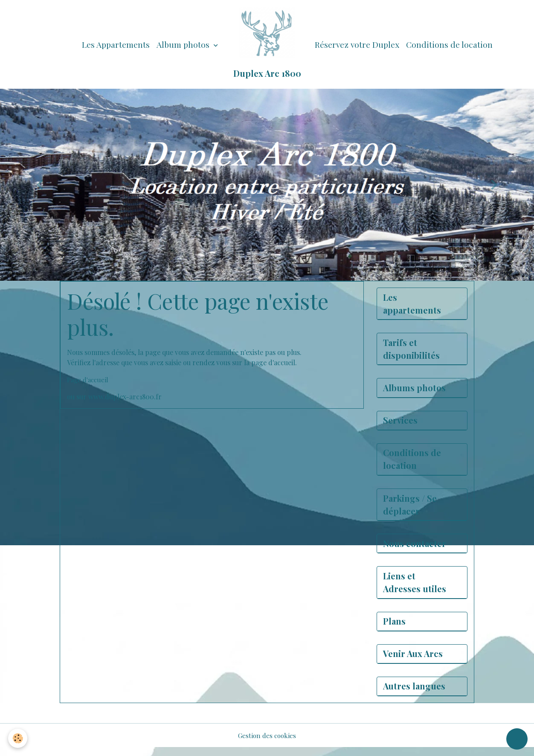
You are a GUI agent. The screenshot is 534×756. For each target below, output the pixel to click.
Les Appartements (116, 44)
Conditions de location (449, 44)
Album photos (184, 44)
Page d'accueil (89, 379)
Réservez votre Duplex (357, 44)
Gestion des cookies (267, 744)
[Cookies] (18, 738)
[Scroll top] (517, 739)
